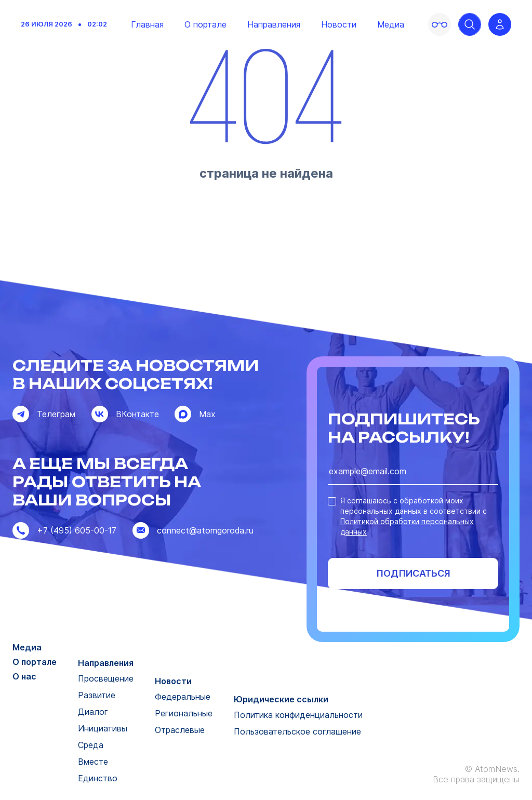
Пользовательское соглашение (297, 731)
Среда (91, 745)
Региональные (184, 713)
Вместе (93, 762)
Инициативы (103, 728)
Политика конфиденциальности (298, 715)
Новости (339, 24)
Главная (147, 24)
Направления (274, 24)
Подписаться (413, 573)
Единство (98, 778)
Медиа (391, 24)
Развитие (97, 695)
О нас (24, 676)
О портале (205, 24)
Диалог (93, 712)
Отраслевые (180, 730)
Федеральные (183, 697)
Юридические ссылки (281, 699)
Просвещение (106, 678)
